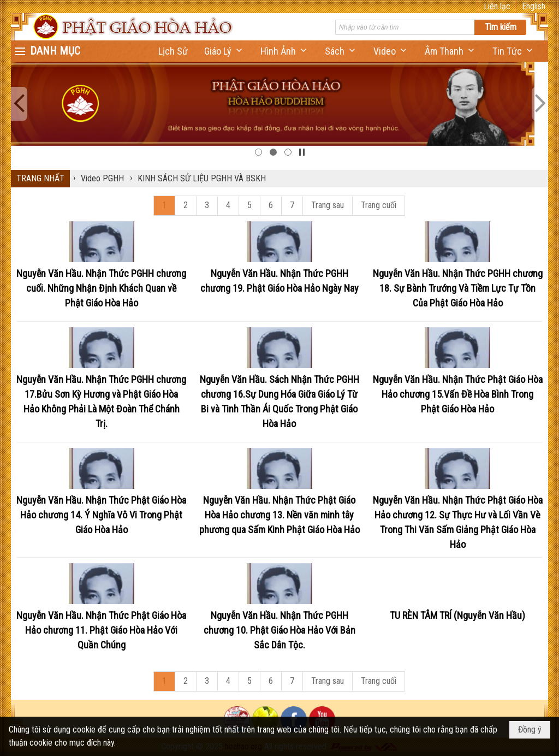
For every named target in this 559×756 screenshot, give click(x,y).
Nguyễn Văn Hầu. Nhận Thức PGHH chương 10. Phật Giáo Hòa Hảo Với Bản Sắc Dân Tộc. (279, 630)
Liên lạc (497, 6)
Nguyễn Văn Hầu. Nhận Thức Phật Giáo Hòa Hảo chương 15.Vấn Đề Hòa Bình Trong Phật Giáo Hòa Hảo (458, 394)
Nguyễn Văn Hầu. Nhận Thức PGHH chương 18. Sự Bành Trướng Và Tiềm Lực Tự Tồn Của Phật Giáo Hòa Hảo (458, 288)
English (534, 6)
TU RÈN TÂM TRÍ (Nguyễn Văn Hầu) (457, 615)
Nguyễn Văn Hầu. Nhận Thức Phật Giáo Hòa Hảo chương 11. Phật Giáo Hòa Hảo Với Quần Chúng (101, 630)
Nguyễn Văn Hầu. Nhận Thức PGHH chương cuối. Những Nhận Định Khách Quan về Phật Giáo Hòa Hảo (101, 288)
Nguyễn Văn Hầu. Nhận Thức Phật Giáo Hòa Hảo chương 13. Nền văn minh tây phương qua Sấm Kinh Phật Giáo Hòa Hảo (279, 515)
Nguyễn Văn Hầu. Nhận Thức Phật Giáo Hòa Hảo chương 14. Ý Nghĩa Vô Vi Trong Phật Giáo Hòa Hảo (101, 515)
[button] (224, 51)
